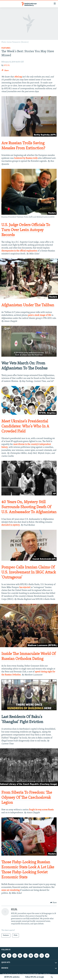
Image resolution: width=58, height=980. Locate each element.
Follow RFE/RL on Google (35, 977)
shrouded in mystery (11, 525)
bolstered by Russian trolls (26, 158)
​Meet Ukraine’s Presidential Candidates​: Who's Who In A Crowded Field (25, 426)
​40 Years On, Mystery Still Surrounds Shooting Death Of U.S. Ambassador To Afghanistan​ (29, 507)
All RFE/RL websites (12, 977)
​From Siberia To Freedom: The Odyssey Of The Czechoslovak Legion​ (27, 798)
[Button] (5, 71)
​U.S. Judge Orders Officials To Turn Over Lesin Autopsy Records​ (26, 230)
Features (6, 48)
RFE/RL (7, 65)
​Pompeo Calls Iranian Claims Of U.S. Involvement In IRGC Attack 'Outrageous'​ (29, 572)
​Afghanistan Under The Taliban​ (28, 305)
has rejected (25, 587)
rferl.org (18, 77)
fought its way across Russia (41, 810)
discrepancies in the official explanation (19, 251)
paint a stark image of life (40, 315)
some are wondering (11, 890)
